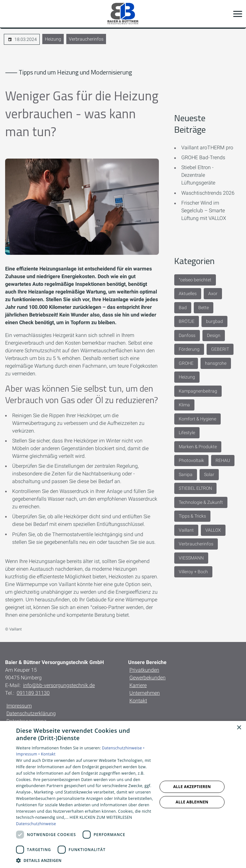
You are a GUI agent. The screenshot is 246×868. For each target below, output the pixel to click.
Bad (183, 308)
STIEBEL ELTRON (195, 488)
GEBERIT (220, 349)
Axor (213, 293)
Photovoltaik (191, 460)
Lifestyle (187, 433)
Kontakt (138, 701)
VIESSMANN (191, 558)
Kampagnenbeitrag (198, 391)
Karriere (138, 685)
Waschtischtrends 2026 (208, 193)
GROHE (186, 363)
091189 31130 (33, 693)
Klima (184, 405)
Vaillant (186, 530)
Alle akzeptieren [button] (192, 787)
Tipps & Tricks (192, 516)
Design (214, 335)
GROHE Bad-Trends (203, 157)
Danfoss (187, 335)
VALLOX (213, 530)
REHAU (223, 460)
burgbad (214, 321)
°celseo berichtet (195, 280)
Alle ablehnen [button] (192, 802)
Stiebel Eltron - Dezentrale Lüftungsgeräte (198, 175)
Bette (204, 308)
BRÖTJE (187, 321)
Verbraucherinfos (86, 39)
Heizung (53, 39)
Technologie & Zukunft (201, 502)
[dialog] (123, 794)
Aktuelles (188, 293)
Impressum (19, 706)
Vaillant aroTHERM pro (207, 148)
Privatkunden (144, 670)
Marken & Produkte (198, 447)
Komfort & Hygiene (197, 419)
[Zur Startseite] (123, 14)
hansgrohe (216, 363)
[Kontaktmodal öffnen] (9, 14)
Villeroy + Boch (193, 572)
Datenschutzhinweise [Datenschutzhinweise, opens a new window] (36, 824)
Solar (209, 474)
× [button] (239, 728)
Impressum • (29, 754)
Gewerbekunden (148, 678)
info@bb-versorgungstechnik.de (59, 685)
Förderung (189, 349)
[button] (238, 14)
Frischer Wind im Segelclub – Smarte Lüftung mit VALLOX (204, 211)
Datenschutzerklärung (31, 713)
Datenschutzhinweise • (123, 748)
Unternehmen (145, 693)
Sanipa (186, 474)
